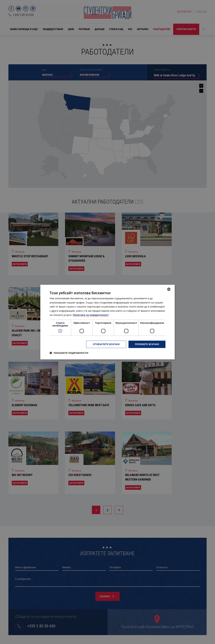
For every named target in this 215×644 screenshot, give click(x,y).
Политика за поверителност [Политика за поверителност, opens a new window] (91, 315)
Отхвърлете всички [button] (106, 344)
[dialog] (107, 322)
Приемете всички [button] (147, 344)
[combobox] (169, 289)
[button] (69, 353)
